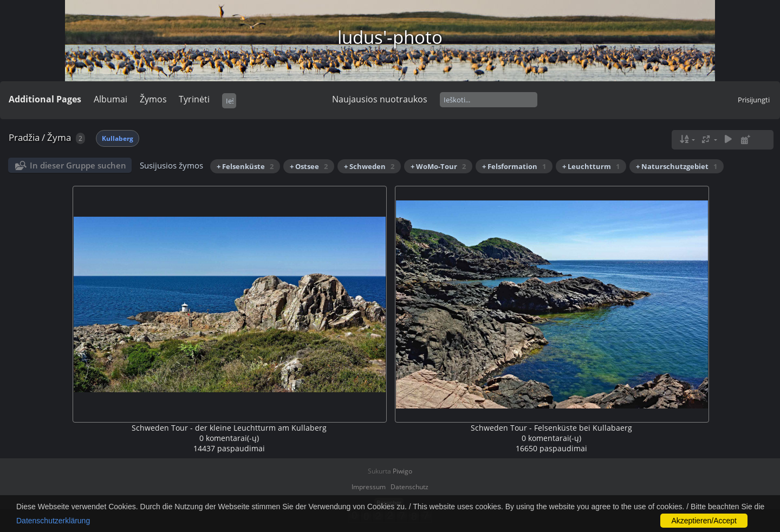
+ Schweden (369, 166)
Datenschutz (409, 487)
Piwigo (402, 471)
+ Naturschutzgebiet (677, 166)
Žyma (59, 137)
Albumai (110, 99)
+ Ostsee (309, 166)
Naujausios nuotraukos (380, 99)
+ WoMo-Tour (438, 166)
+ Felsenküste (245, 166)
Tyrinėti (194, 99)
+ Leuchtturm (591, 166)
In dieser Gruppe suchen (78, 165)
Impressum (369, 487)
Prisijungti (754, 100)
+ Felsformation (514, 166)
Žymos (153, 99)
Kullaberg (118, 138)
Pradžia (24, 137)
